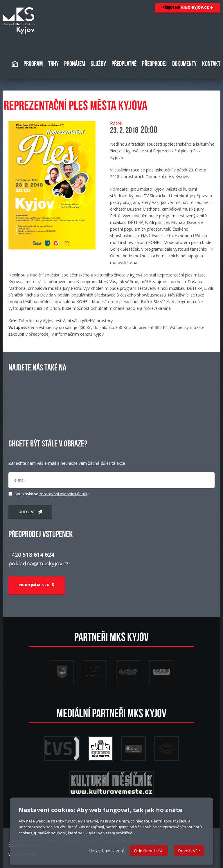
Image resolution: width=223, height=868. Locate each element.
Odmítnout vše (149, 851)
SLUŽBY (98, 64)
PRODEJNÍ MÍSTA (37, 585)
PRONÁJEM (75, 64)
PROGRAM (33, 64)
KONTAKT (211, 64)
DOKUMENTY (184, 64)
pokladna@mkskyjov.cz (38, 563)
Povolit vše (189, 851)
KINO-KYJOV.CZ (188, 7)
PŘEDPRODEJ (154, 64)
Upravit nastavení (106, 851)
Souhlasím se (52, 494)
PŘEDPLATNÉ (124, 64)
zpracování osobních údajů (63, 494)
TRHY (53, 64)
